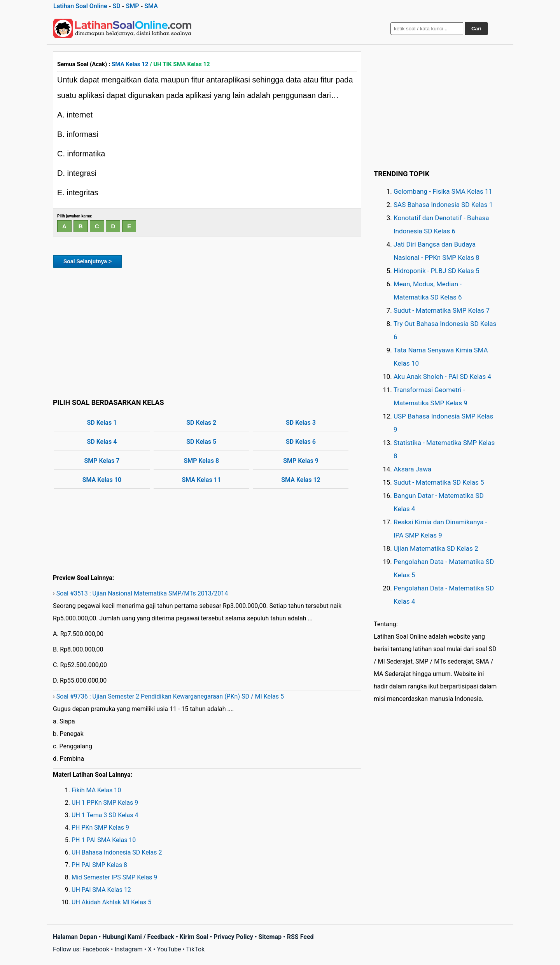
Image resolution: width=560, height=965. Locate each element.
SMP (132, 6)
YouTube (169, 949)
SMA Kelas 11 (201, 480)
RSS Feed (300, 937)
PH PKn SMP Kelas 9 (100, 828)
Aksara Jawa (412, 469)
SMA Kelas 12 (130, 64)
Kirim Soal (194, 937)
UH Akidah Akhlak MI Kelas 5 (111, 902)
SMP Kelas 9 (301, 461)
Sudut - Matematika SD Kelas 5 (439, 482)
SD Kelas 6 (301, 442)
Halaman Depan (75, 937)
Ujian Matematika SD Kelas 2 (436, 548)
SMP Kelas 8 (201, 461)
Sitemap (270, 937)
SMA (151, 6)
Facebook (96, 949)
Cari (476, 29)
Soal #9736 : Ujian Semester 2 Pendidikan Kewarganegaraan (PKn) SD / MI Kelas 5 (170, 696)
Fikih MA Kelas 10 (96, 790)
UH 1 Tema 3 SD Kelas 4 (105, 815)
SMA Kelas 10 (102, 480)
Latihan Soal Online (80, 6)
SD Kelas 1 (102, 423)
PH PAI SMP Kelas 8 (99, 865)
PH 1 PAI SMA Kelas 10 (104, 840)
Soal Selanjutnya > (87, 261)
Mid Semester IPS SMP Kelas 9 (114, 877)
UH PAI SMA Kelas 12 (101, 890)
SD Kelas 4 (102, 442)
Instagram (128, 949)
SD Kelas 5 (201, 442)
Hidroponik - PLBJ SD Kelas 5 (437, 271)
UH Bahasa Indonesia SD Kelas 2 (117, 852)
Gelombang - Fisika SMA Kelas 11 (443, 191)
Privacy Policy (233, 937)
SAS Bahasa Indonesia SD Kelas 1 (443, 205)
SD (116, 6)
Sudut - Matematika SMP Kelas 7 (442, 310)
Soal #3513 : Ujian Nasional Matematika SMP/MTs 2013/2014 (142, 593)
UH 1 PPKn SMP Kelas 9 (105, 803)
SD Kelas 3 (301, 423)
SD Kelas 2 (201, 423)
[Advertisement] (207, 332)
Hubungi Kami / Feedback (138, 937)
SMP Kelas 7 (102, 461)
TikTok (196, 949)
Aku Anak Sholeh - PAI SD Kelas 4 (442, 377)
